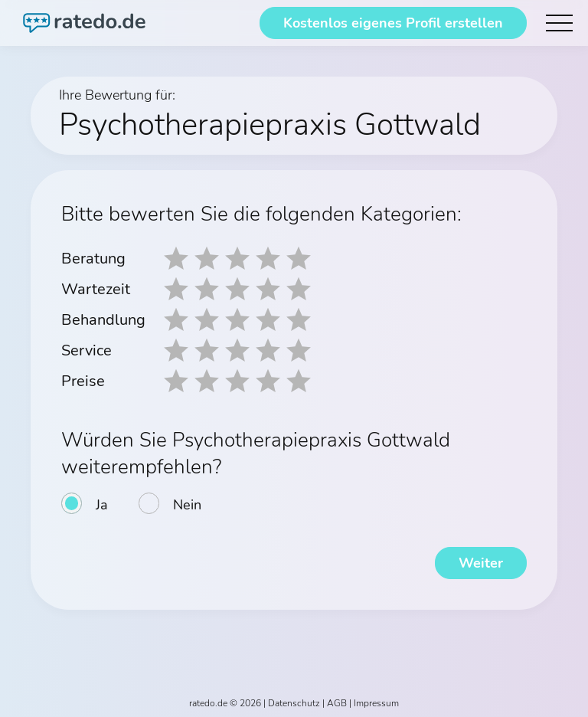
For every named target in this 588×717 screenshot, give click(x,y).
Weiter (481, 563)
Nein (187, 505)
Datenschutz (294, 703)
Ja (102, 505)
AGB (337, 703)
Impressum (376, 703)
